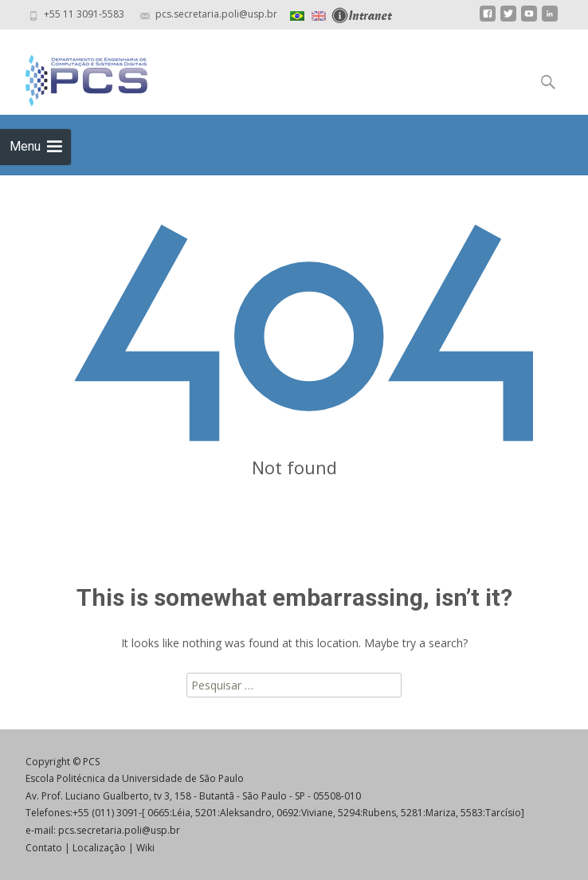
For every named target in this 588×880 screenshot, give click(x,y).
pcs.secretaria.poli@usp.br (119, 830)
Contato (44, 848)
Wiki (145, 848)
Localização (99, 848)
